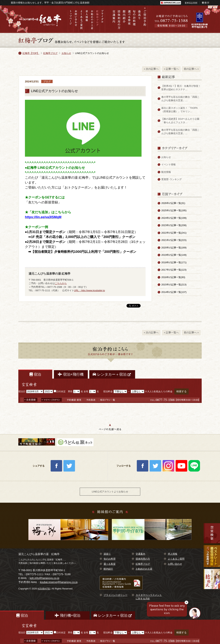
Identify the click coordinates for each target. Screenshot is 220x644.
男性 (70, 391)
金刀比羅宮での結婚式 (212, 584)
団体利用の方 (119, 19)
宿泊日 (22, 391)
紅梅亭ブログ (97, 19)
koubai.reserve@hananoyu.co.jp (59, 582)
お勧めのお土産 (92, 19)
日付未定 (60, 391)
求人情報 (86, 19)
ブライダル (102, 19)
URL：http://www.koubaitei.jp (89, 290)
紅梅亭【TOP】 (31, 53)
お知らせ (66, 53)
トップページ (70, 19)
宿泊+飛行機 (71, 374)
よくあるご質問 (81, 19)
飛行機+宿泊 (68, 615)
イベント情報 (168, 164)
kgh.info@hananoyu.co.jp (45, 578)
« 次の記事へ (151, 69)
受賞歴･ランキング (172, 179)
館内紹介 (124, 19)
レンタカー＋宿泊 (112, 374)
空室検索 (212, 533)
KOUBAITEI (44, 589)
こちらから (61, 283)
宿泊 (35, 374)
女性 (86, 391)
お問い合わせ (76, 19)
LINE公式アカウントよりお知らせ (110, 492)
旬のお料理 (134, 19)
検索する (181, 391)
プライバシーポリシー (115, 595)
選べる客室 (129, 19)
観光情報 (166, 172)
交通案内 (114, 19)
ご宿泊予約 (145, 19)
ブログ (47, 82)
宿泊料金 (108, 391)
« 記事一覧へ (171, 69)
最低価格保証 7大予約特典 (212, 556)
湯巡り (140, 19)
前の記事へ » (191, 69)
